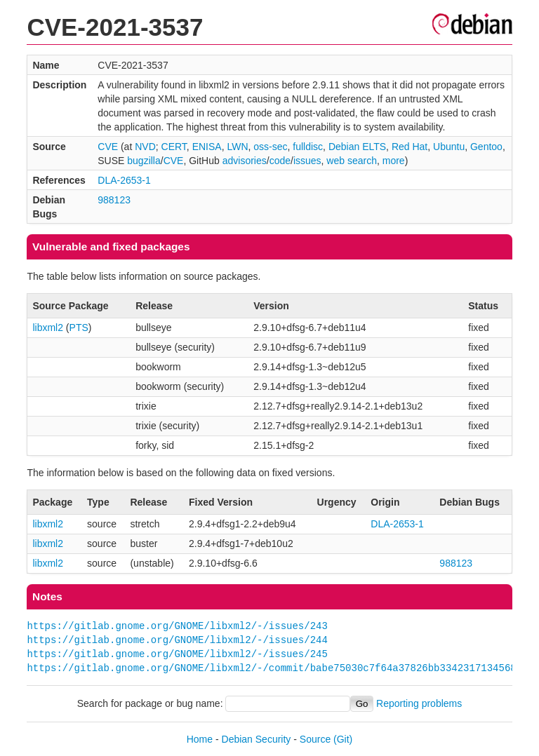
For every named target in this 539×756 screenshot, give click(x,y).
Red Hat (410, 147)
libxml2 (48, 328)
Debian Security (257, 739)
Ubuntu (449, 147)
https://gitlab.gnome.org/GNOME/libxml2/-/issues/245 (177, 654)
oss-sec (270, 147)
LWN (237, 147)
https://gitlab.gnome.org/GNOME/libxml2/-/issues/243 (177, 626)
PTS (79, 328)
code (280, 161)
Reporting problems (419, 703)
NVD (145, 147)
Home (200, 739)
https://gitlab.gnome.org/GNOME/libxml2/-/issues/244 (177, 640)
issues (307, 161)
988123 (114, 200)
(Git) (343, 739)
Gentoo (486, 147)
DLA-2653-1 (124, 180)
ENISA (207, 147)
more (394, 161)
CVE (108, 147)
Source (315, 739)
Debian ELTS (357, 147)
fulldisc (308, 147)
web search (352, 161)
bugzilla (144, 161)
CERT (174, 147)
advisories (245, 161)
